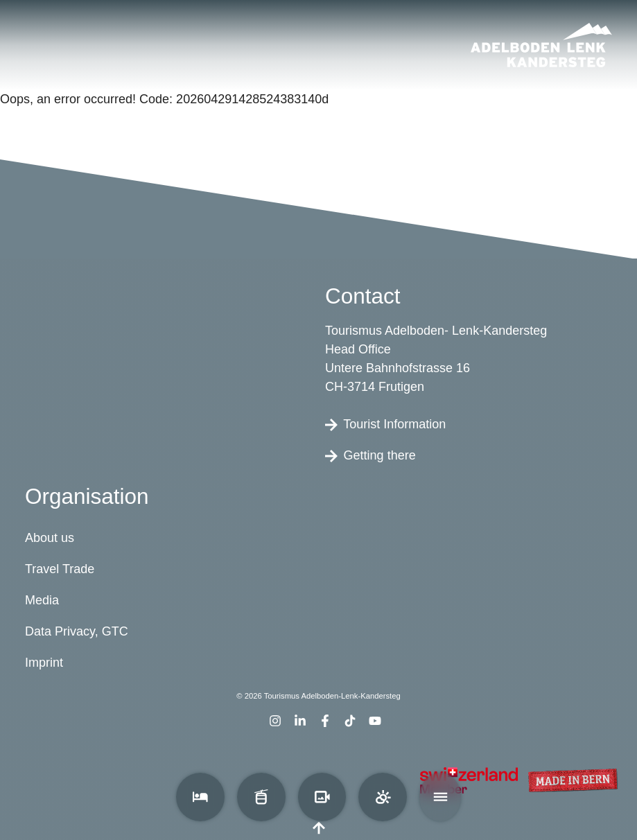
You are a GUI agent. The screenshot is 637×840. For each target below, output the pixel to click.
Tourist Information (385, 424)
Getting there (370, 455)
